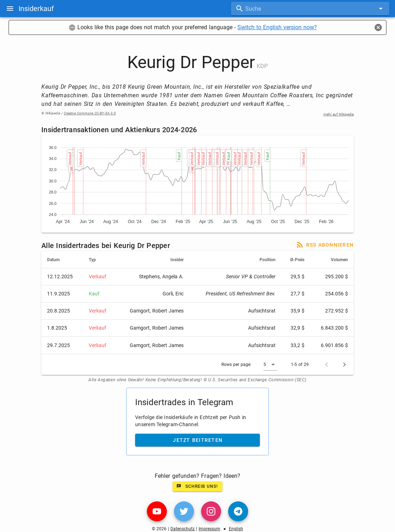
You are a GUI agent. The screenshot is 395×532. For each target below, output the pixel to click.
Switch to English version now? (277, 27)
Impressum (209, 529)
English (236, 529)
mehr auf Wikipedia (338, 114)
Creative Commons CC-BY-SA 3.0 (90, 113)
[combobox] (310, 9)
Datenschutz (183, 529)
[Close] (378, 27)
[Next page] (344, 365)
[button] (270, 365)
